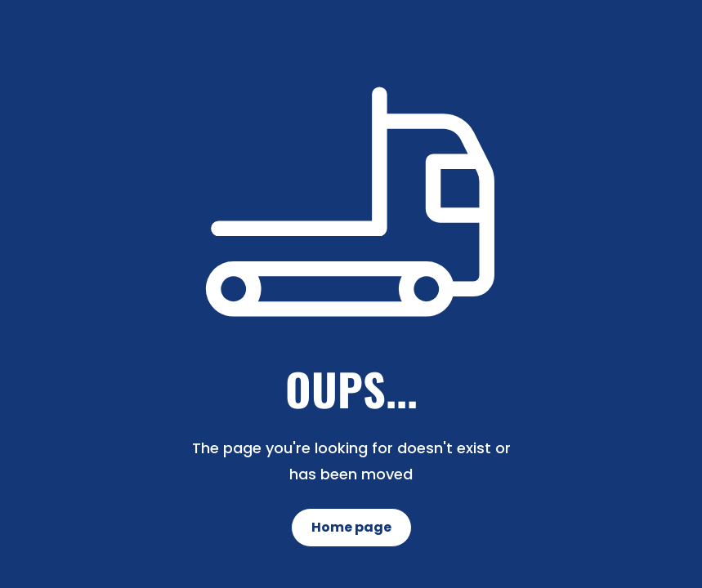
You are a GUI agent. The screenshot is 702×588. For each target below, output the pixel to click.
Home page (351, 527)
